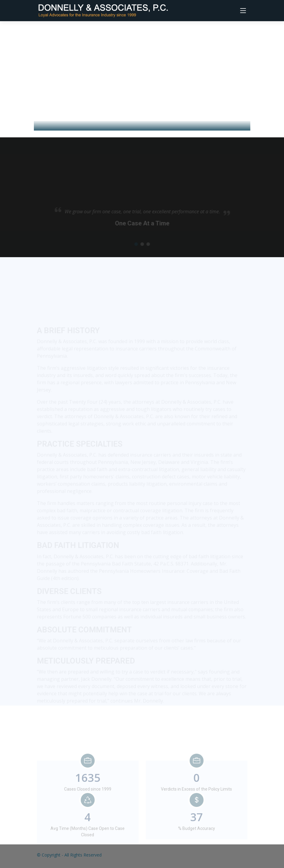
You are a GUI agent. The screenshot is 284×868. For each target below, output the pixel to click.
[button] (136, 247)
